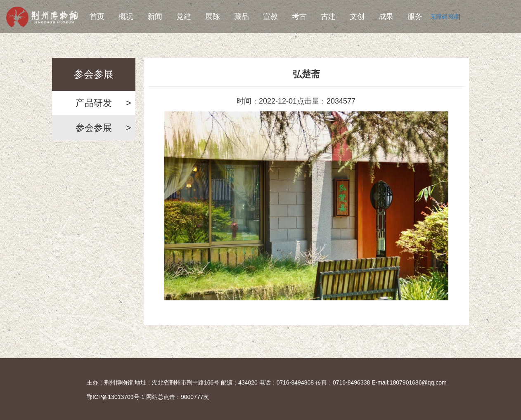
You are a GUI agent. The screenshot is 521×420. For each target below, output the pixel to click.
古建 (328, 17)
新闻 (155, 17)
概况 (126, 17)
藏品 (242, 17)
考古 (299, 17)
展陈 (213, 17)
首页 (97, 17)
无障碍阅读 (445, 17)
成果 (386, 17)
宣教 (270, 17)
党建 (184, 17)
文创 (357, 17)
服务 (415, 17)
